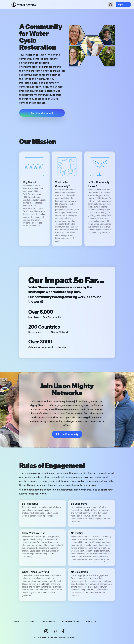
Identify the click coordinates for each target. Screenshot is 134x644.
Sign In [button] (123, 5)
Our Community (48, 621)
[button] (42, 113)
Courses (30, 621)
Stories (17, 621)
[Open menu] (5, 5)
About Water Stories (70, 621)
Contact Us (91, 621)
